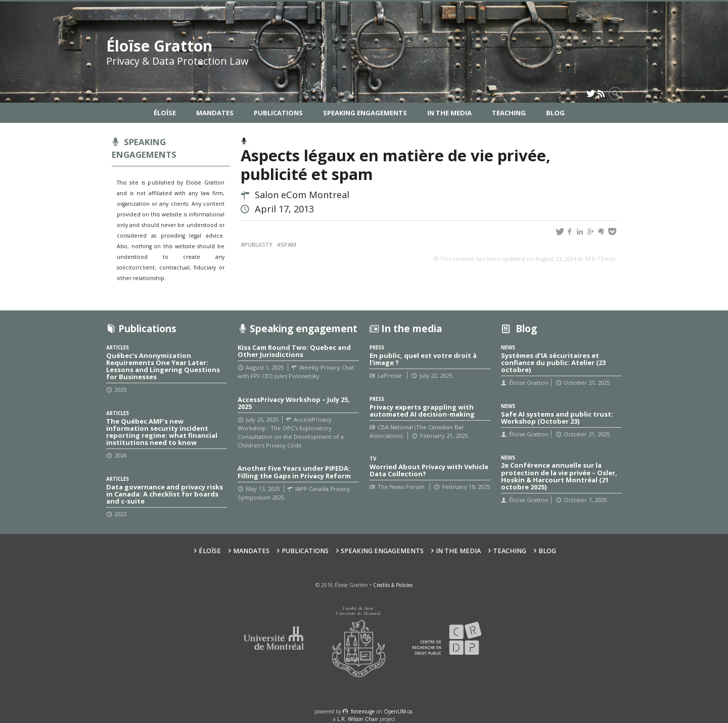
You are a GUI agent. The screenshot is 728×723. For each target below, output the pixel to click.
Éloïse (165, 113)
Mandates (215, 113)
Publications (278, 113)
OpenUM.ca (398, 711)
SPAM (288, 244)
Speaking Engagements (365, 113)
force (363, 711)
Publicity (258, 244)
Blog (555, 113)
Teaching (509, 113)
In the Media (449, 113)
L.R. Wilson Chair (358, 719)
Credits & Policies (393, 585)
